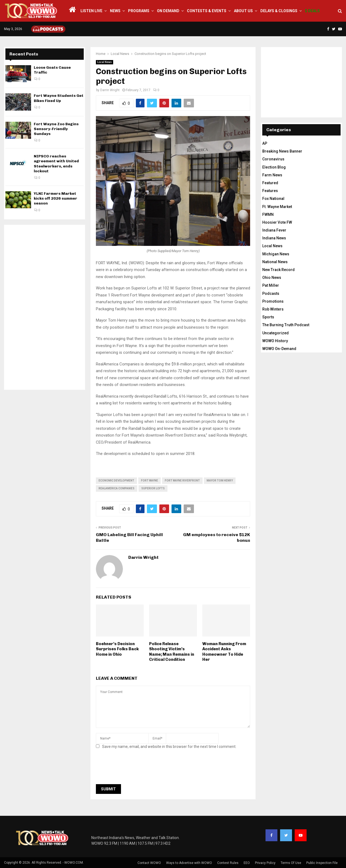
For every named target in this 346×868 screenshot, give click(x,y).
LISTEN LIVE (91, 11)
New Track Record (278, 270)
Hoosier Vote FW (277, 222)
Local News (105, 62)
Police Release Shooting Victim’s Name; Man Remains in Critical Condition (172, 652)
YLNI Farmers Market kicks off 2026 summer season (56, 198)
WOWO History (275, 341)
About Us (243, 11)
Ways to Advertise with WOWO (189, 863)
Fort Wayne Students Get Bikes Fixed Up (59, 98)
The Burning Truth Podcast (286, 325)
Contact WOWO (149, 863)
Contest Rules (228, 863)
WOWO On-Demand (279, 349)
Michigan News (276, 254)
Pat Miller (271, 285)
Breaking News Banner (282, 151)
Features (270, 191)
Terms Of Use (291, 863)
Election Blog (274, 167)
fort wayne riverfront (182, 481)
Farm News (272, 175)
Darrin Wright (110, 90)
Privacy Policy (265, 863)
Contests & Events (207, 11)
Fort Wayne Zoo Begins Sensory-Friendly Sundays (56, 129)
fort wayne (150, 481)
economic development (116, 481)
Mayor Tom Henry (220, 481)
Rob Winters (273, 309)
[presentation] (137, 768)
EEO (247, 863)
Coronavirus (273, 159)
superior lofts (153, 488)
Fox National (273, 199)
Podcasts (271, 293)
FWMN (268, 214)
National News (275, 262)
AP (265, 143)
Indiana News (274, 238)
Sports (268, 317)
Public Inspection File (322, 863)
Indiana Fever (274, 230)
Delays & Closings (279, 11)
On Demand (168, 11)
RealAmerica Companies (117, 488)
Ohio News (272, 278)
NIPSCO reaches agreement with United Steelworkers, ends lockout (56, 164)
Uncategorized (276, 333)
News (115, 11)
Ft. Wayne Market (277, 207)
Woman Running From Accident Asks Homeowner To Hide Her (224, 652)
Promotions (273, 301)
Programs (139, 11)
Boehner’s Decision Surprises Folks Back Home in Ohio (117, 649)
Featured (270, 183)
